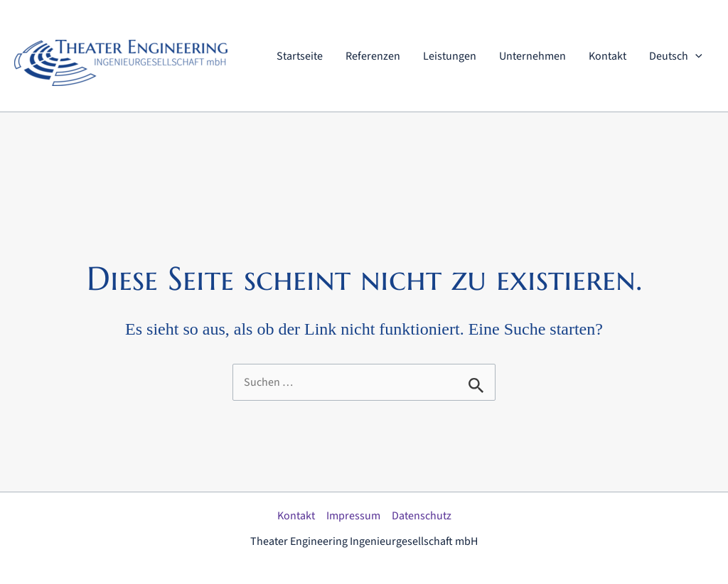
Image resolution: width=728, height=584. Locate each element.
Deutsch (676, 56)
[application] (695, 56)
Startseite (300, 56)
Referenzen (373, 56)
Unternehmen (532, 56)
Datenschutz (422, 516)
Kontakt (607, 56)
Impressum (353, 516)
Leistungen (450, 56)
